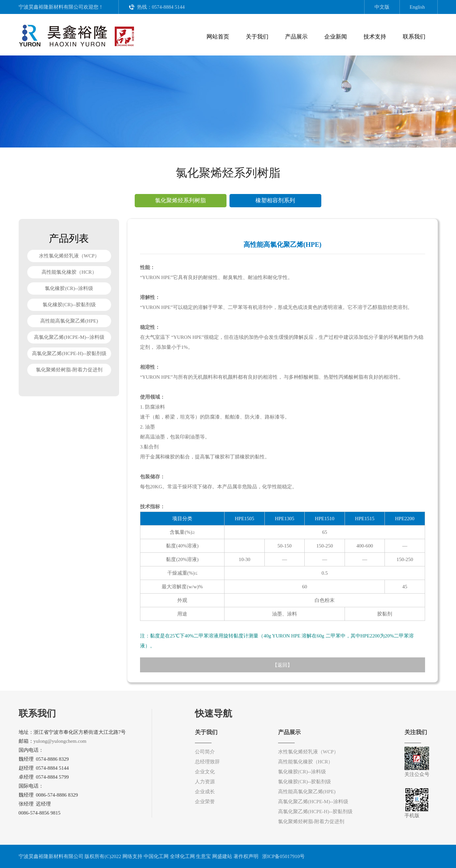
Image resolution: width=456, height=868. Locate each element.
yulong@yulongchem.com (60, 741)
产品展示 (296, 37)
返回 (282, 665)
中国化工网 (156, 856)
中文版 (382, 7)
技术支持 (375, 37)
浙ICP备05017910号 (283, 856)
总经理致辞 (207, 762)
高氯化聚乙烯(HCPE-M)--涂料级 (69, 337)
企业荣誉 (205, 802)
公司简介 (205, 752)
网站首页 (218, 37)
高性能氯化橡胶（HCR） (69, 272)
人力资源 (205, 782)
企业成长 (205, 792)
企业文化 (205, 772)
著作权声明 (246, 856)
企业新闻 (336, 37)
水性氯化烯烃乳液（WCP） (69, 256)
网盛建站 (222, 856)
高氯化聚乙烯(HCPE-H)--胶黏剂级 (69, 353)
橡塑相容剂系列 (275, 200)
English (417, 7)
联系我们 (414, 37)
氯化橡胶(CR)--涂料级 (69, 288)
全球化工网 (182, 856)
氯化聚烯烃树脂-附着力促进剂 (69, 370)
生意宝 (203, 856)
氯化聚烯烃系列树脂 (180, 200)
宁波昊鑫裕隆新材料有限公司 (51, 7)
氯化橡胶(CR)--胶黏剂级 (69, 305)
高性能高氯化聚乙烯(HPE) (69, 321)
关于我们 (257, 37)
